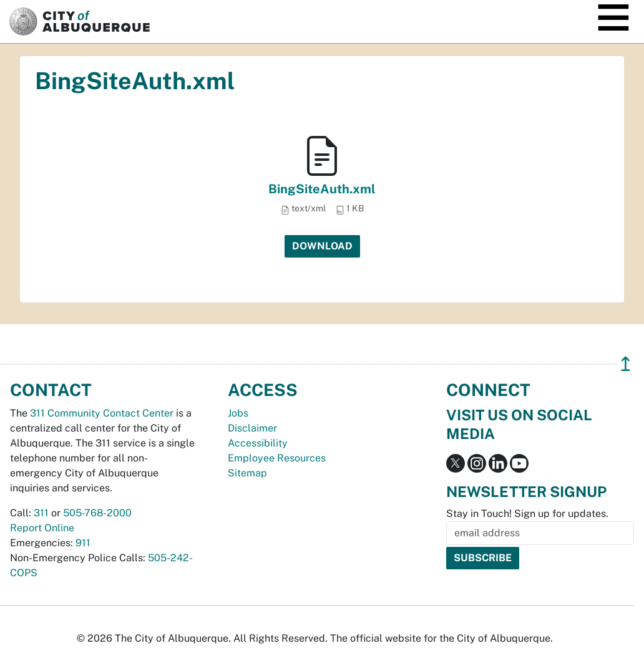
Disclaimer (252, 428)
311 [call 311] (41, 513)
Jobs (238, 413)
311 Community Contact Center (102, 413)
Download (322, 246)
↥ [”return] (626, 364)
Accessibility (258, 443)
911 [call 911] (83, 543)
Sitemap (247, 473)
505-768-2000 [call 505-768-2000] (97, 513)
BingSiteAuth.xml (322, 189)
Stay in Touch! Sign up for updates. (527, 514)
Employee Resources (277, 458)
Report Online (42, 528)
